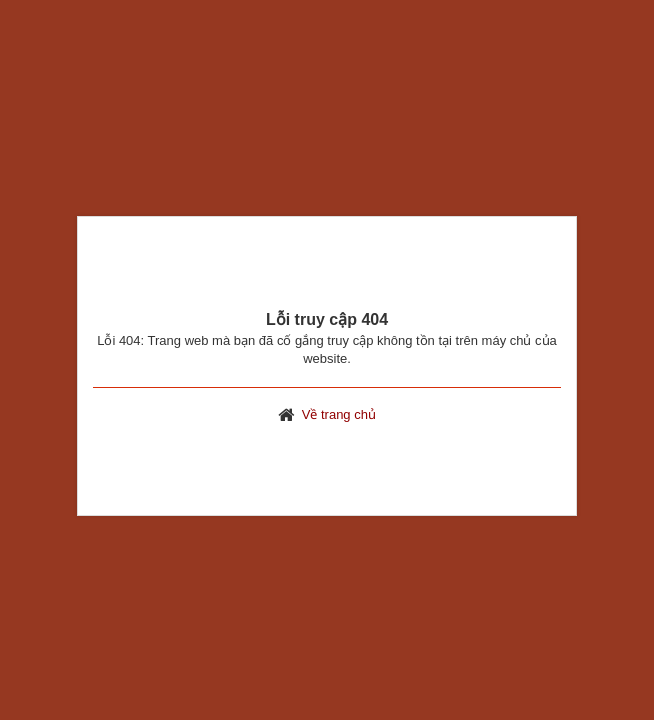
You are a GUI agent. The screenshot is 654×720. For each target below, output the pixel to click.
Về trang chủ (339, 414)
